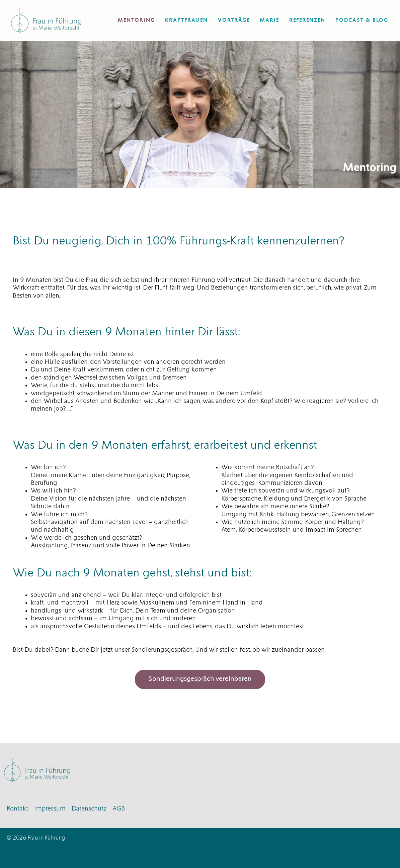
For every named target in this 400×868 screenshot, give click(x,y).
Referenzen (307, 20)
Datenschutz (89, 809)
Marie (269, 20)
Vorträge (234, 20)
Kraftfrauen (186, 20)
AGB (119, 809)
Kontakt (17, 809)
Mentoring (136, 20)
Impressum (50, 809)
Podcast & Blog (362, 20)
